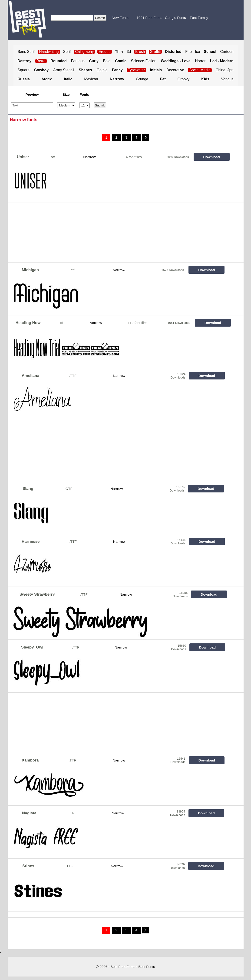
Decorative (175, 70)
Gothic (102, 70)
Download (211, 157)
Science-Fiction (144, 61)
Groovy (184, 79)
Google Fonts (175, 18)
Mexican (91, 79)
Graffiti (155, 52)
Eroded (105, 52)
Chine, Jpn (225, 70)
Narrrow (89, 157)
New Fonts (120, 18)
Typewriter (136, 70)
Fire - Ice (193, 52)
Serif (67, 52)
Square (24, 70)
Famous (78, 61)
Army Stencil (64, 70)
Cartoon (227, 52)
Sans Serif (26, 52)
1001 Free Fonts (149, 18)
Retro (41, 61)
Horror (200, 61)
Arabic (47, 79)
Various (227, 79)
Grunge (142, 79)
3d (129, 52)
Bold (107, 61)
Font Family (199, 18)
